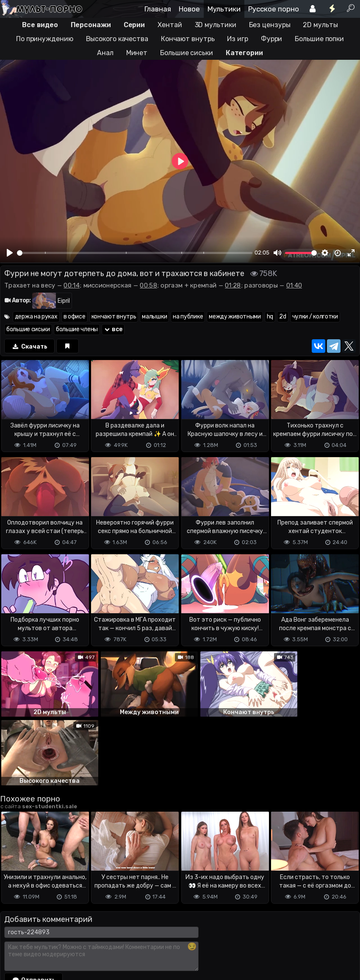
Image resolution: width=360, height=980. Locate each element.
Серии (134, 25)
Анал (105, 53)
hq (270, 317)
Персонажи (91, 25)
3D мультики (216, 25)
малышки (154, 317)
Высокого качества (117, 39)
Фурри (272, 39)
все (113, 329)
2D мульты (320, 25)
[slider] (135, 253)
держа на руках (36, 317)
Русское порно (274, 9)
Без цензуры (270, 25)
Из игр (237, 39)
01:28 (233, 285)
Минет (137, 53)
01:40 (294, 285)
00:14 (72, 285)
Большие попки (319, 39)
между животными (235, 317)
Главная (158, 9)
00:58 (148, 285)
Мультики (224, 9)
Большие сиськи (187, 53)
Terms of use (44, 940)
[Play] (10, 253)
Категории (244, 53)
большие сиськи (28, 329)
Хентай (170, 25)
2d (282, 317)
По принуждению (45, 39)
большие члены (77, 329)
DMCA (14, 940)
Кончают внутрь (188, 39)
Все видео (40, 25)
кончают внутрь (114, 317)
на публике (188, 317)
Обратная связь (88, 940)
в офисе (75, 317)
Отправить (33, 905)
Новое (189, 9)
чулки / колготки (315, 317)
